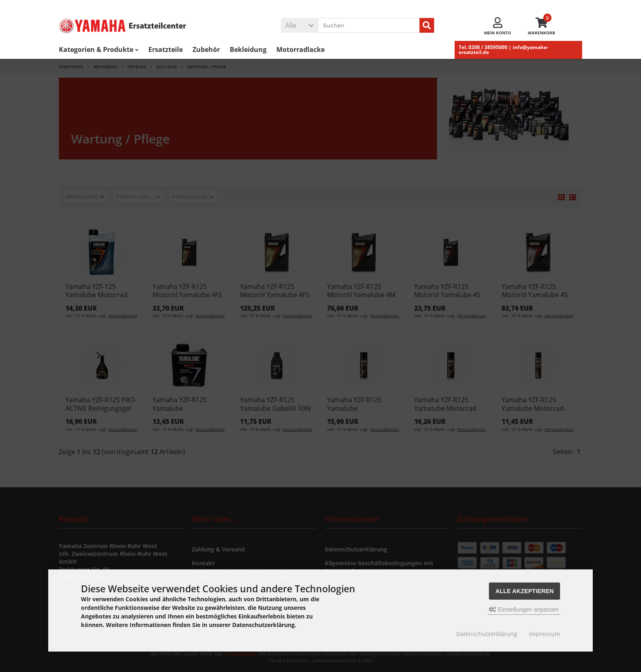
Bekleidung (248, 49)
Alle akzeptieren (525, 591)
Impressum (545, 634)
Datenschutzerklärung (487, 634)
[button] (299, 25)
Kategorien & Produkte (99, 49)
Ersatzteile (166, 49)
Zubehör (206, 49)
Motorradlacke (300, 49)
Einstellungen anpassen (524, 609)
